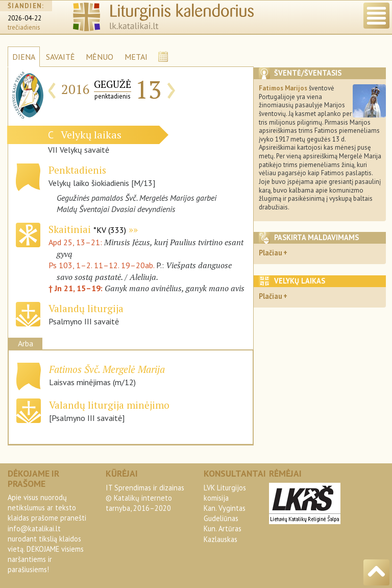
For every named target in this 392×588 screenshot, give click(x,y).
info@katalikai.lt (34, 528)
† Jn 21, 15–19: (77, 288)
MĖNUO (100, 57)
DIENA (24, 57)
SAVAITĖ (60, 57)
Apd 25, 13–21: (76, 242)
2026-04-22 (24, 18)
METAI (136, 57)
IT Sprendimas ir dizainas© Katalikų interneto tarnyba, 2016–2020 (145, 498)
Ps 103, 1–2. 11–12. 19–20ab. (101, 265)
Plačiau (271, 253)
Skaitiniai (87, 229)
